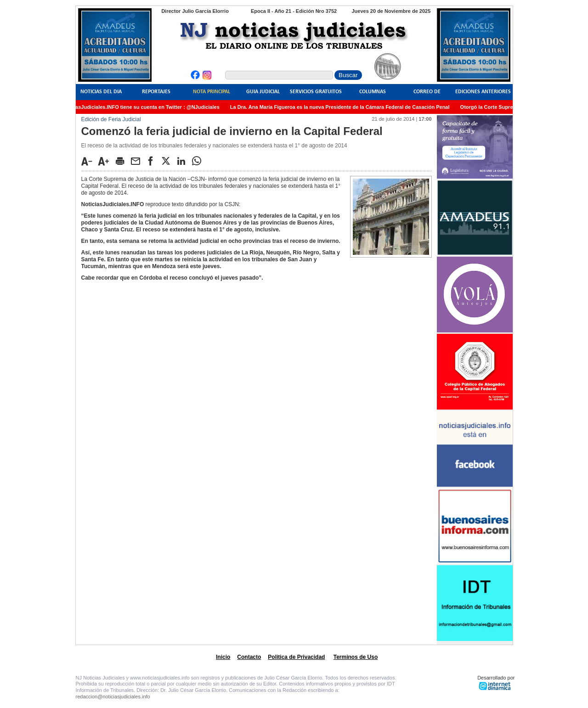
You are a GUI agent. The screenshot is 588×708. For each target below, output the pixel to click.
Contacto (249, 657)
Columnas (373, 92)
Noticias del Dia (101, 92)
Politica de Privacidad (296, 657)
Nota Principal (212, 92)
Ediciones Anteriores (483, 92)
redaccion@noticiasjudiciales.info (113, 697)
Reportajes (156, 92)
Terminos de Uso (356, 657)
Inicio (223, 657)
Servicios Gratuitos (316, 92)
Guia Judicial (263, 92)
